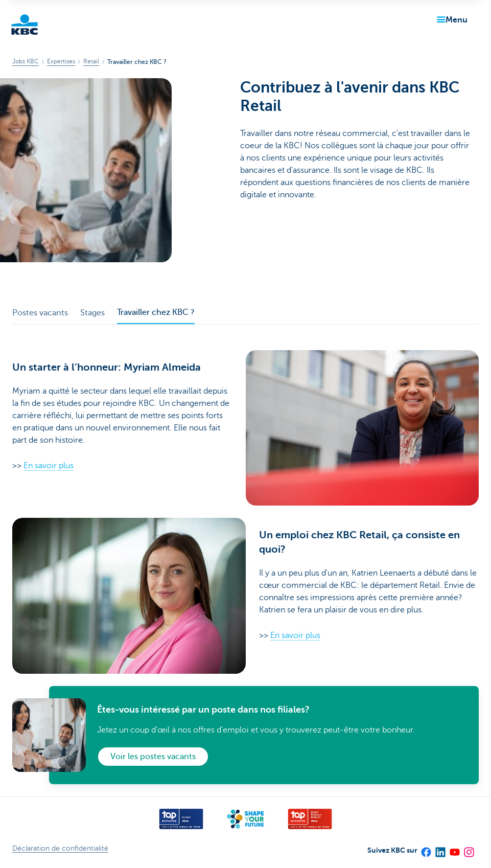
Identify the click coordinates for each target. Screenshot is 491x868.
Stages (92, 313)
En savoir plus (49, 466)
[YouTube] (454, 849)
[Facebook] (426, 849)
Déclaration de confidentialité (60, 848)
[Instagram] (469, 849)
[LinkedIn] (440, 849)
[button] (450, 20)
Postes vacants (40, 313)
